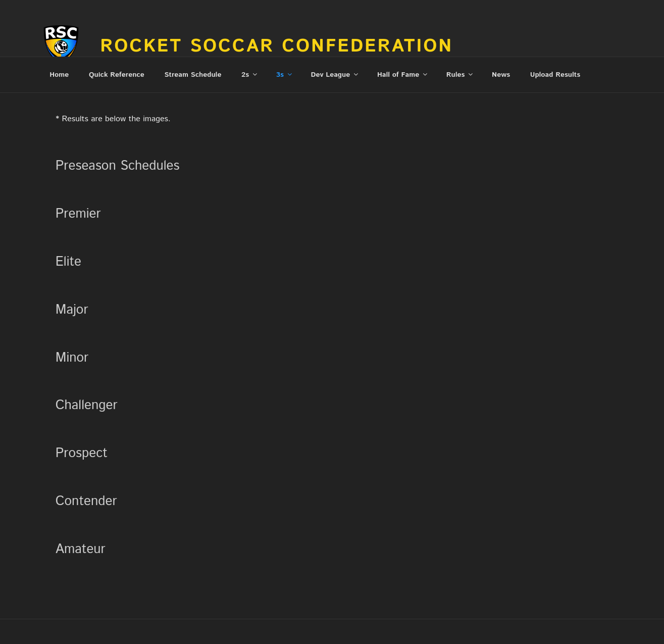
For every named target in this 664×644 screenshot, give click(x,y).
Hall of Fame (403, 75)
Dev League (336, 75)
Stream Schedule (193, 75)
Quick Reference (117, 75)
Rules (461, 75)
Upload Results (555, 75)
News (501, 75)
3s (285, 75)
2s (250, 75)
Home (59, 75)
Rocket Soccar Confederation (276, 46)
